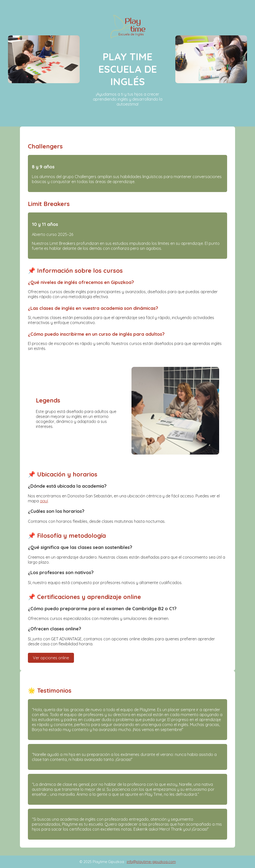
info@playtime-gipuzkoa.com (151, 862)
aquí (44, 501)
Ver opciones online (51, 658)
